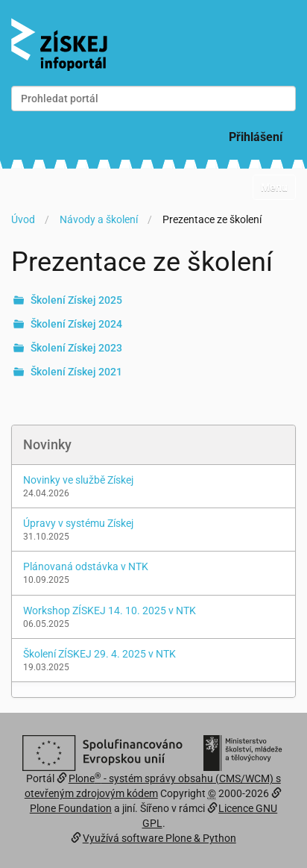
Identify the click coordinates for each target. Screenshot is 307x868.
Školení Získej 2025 (76, 300)
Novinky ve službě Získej (78, 480)
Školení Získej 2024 (76, 324)
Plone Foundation (71, 808)
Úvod (23, 219)
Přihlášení (256, 137)
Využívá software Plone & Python (159, 838)
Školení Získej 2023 (76, 348)
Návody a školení (99, 219)
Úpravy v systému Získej (78, 523)
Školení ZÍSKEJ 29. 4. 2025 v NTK (99, 654)
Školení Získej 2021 (76, 372)
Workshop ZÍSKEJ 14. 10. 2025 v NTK (110, 611)
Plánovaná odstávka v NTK (86, 566)
